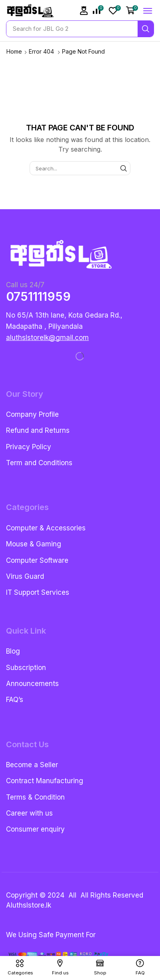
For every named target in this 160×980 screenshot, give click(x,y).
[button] (84, 11)
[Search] (146, 29)
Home (14, 51)
